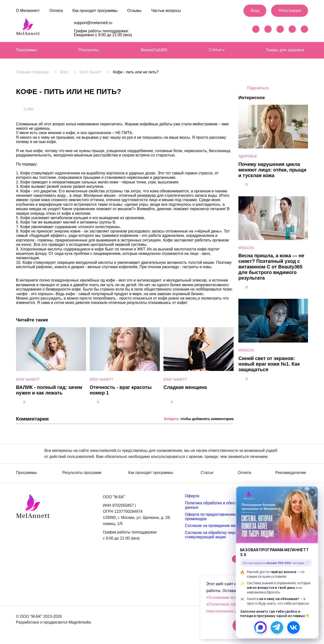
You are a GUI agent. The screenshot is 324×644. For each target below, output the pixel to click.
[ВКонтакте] (293, 627)
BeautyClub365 (154, 50)
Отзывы (134, 11)
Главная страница (32, 72)
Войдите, (172, 419)
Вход (255, 11)
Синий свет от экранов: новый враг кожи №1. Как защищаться (269, 364)
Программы (26, 50)
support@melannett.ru (93, 23)
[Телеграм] (277, 627)
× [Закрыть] (312, 492)
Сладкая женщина (185, 387)
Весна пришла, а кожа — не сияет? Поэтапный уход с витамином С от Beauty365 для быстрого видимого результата (271, 267)
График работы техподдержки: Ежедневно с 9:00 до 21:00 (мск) (103, 33)
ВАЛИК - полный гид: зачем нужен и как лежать (49, 390)
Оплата (56, 11)
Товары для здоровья (285, 50)
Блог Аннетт (95, 72)
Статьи (217, 50)
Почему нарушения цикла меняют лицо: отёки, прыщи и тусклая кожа (272, 170)
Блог (66, 72)
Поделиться (258, 88)
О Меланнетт (28, 11)
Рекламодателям (291, 473)
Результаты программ (82, 473)
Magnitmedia (80, 622)
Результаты (89, 50)
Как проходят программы (95, 11)
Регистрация (290, 11)
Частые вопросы (166, 11)
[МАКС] (260, 627)
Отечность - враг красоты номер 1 (121, 390)
